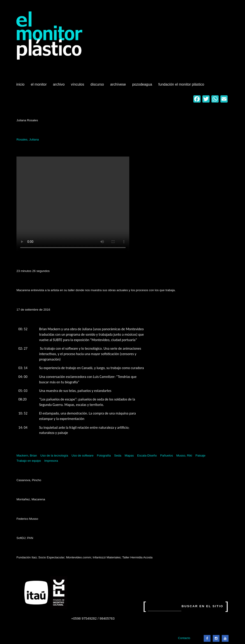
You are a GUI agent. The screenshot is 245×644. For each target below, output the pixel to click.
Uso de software (83, 455)
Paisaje (200, 455)
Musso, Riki (184, 455)
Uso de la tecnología (54, 455)
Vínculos (78, 86)
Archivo (59, 86)
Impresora (51, 461)
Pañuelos (166, 455)
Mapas (129, 455)
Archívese (118, 84)
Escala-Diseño (147, 455)
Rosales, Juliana (28, 139)
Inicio (20, 84)
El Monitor (39, 86)
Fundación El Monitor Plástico (181, 84)
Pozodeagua (143, 86)
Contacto (184, 638)
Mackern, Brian (27, 455)
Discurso (97, 84)
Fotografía (104, 455)
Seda (118, 455)
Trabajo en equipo (29, 461)
